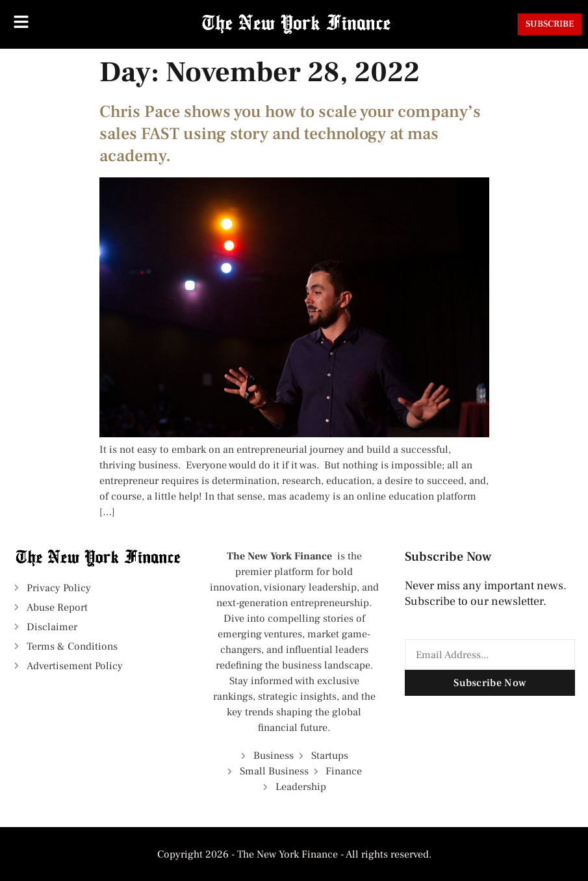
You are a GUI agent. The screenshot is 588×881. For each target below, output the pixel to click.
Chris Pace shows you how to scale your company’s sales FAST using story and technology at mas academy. (290, 134)
